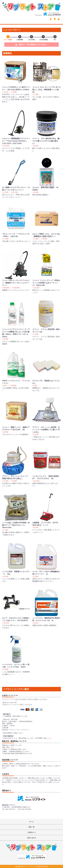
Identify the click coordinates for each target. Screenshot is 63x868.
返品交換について (10, 760)
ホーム (31, 822)
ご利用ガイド (31, 832)
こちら (49, 738)
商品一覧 (31, 827)
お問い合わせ (31, 838)
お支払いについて (10, 695)
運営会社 (7, 791)
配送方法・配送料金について (14, 741)
